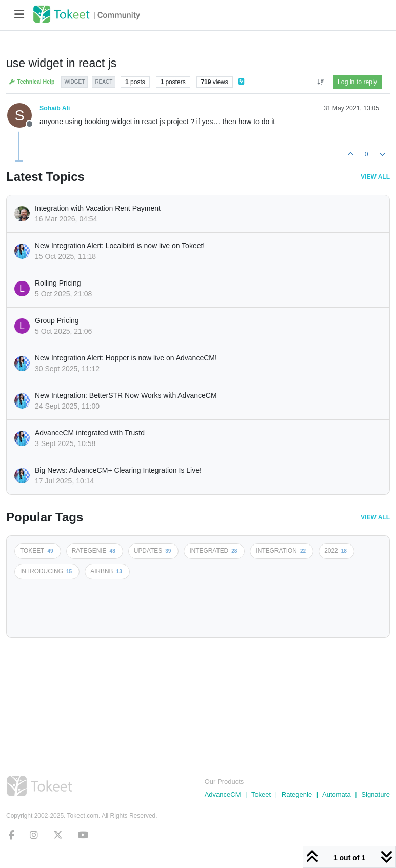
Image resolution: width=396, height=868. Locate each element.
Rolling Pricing (58, 283)
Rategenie (297, 794)
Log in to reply (357, 82)
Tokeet (261, 794)
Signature (375, 794)
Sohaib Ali (55, 108)
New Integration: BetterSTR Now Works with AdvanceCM (126, 395)
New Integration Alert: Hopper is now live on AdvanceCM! (126, 358)
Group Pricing (57, 320)
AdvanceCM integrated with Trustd (90, 433)
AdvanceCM (223, 794)
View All (375, 177)
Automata (336, 794)
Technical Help (32, 82)
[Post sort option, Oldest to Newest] (320, 82)
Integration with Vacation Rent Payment (98, 208)
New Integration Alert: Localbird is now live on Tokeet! (120, 246)
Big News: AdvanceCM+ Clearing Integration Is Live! (118, 470)
